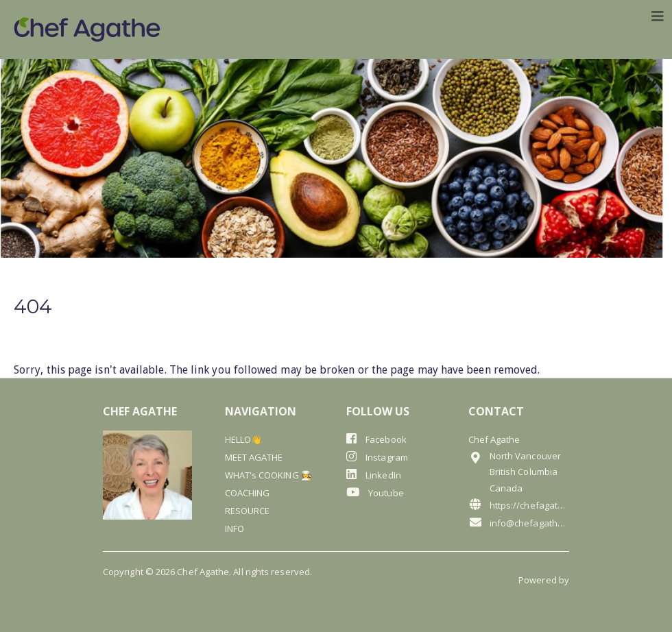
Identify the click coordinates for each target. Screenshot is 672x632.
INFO (235, 528)
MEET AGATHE (254, 457)
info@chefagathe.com (519, 523)
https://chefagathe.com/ (519, 505)
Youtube (375, 493)
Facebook (376, 439)
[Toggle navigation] (658, 16)
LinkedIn (374, 475)
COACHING (248, 493)
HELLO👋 (243, 439)
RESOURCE (248, 511)
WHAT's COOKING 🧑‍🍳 (268, 475)
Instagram (377, 457)
